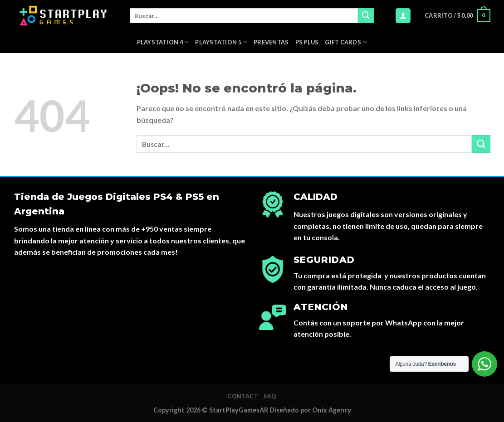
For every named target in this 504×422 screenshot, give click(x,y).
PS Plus (307, 42)
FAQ (270, 396)
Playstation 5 (221, 42)
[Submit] (366, 16)
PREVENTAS (271, 42)
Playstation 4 (163, 42)
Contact (243, 396)
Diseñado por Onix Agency (310, 410)
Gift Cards (346, 42)
